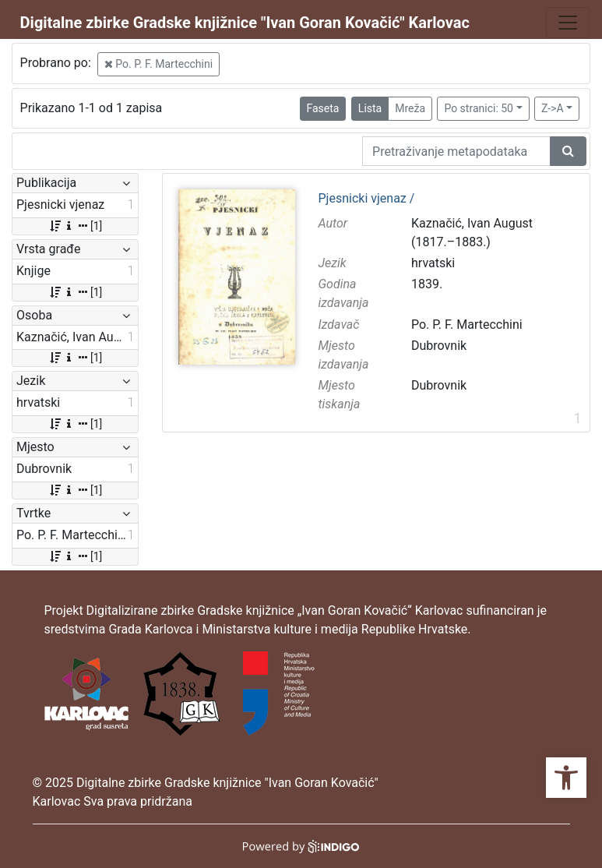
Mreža (410, 108)
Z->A (553, 108)
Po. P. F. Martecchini (158, 64)
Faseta (323, 108)
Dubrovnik (439, 346)
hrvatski (433, 263)
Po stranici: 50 (479, 108)
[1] (75, 226)
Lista (370, 108)
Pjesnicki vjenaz (367, 199)
